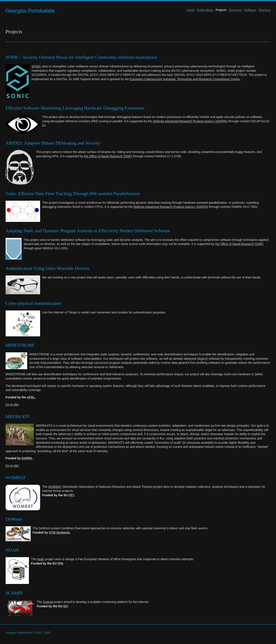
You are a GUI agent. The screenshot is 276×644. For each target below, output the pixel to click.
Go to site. (13, 404)
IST (65, 606)
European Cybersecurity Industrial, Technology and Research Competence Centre (185, 79)
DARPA (27, 458)
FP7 (71, 495)
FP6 (60, 563)
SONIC (36, 66)
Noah (41, 559)
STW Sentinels (59, 533)
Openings (235, 10)
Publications (205, 10)
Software (250, 10)
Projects (221, 10)
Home (191, 10)
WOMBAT (55, 487)
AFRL (31, 397)
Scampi (48, 602)
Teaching (264, 10)
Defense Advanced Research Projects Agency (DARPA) (190, 121)
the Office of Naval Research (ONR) (108, 156)
